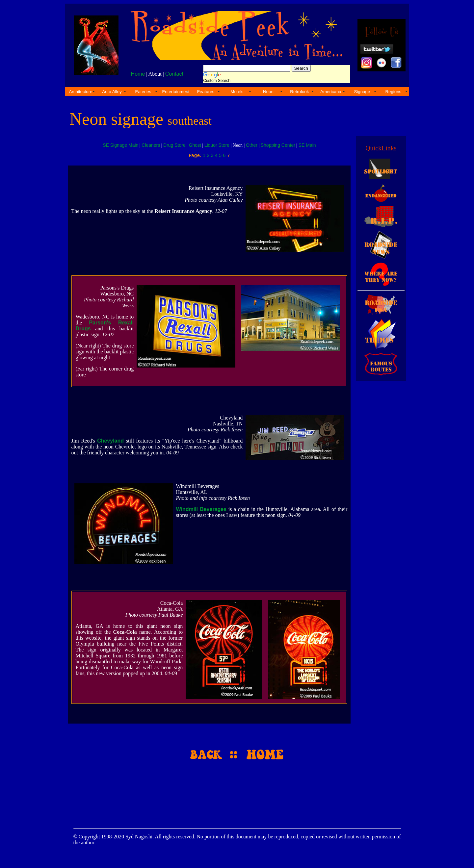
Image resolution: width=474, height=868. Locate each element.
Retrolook (299, 92)
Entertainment (176, 92)
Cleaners (151, 145)
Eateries (143, 92)
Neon (268, 92)
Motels (237, 92)
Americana (331, 92)
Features (206, 92)
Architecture (80, 92)
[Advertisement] (380, 493)
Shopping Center (278, 145)
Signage (362, 92)
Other (252, 145)
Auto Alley (112, 92)
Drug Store (174, 145)
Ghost (195, 145)
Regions (393, 92)
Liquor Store (217, 145)
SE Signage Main (120, 145)
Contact (174, 74)
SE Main (307, 145)
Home (138, 74)
